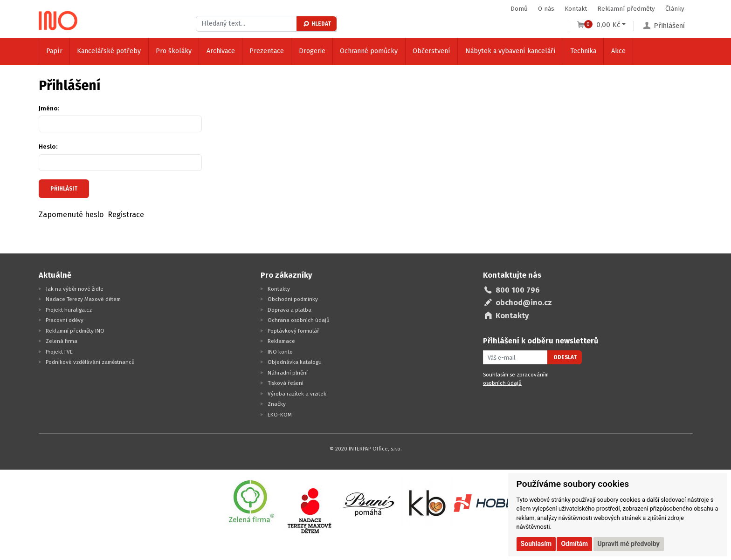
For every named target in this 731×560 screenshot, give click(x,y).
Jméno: (49, 108)
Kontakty (279, 289)
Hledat (317, 24)
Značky (277, 404)
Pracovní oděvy (65, 320)
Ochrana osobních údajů (299, 320)
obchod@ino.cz (524, 303)
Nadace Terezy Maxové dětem (83, 299)
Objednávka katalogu (295, 362)
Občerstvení (431, 51)
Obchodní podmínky (293, 299)
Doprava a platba (290, 310)
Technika (583, 51)
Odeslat (565, 357)
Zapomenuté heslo (71, 215)
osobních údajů (502, 383)
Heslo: (48, 147)
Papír (54, 51)
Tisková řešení (286, 383)
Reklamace (281, 341)
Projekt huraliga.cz (69, 310)
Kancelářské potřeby (109, 51)
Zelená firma (62, 341)
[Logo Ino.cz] (58, 20)
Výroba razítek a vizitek (297, 394)
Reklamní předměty (626, 9)
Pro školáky (174, 51)
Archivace (221, 51)
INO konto (280, 352)
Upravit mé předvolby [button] (629, 544)
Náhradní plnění (288, 373)
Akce (618, 51)
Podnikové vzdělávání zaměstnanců (90, 362)
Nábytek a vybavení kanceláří (510, 51)
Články (675, 9)
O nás (546, 9)
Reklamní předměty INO (75, 331)
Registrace (126, 215)
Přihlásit (64, 189)
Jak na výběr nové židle (75, 289)
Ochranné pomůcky (369, 51)
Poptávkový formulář (293, 331)
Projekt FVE (59, 352)
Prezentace (267, 51)
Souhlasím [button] (536, 544)
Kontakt (576, 9)
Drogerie (312, 51)
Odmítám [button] (574, 544)
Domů (519, 9)
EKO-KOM (280, 415)
